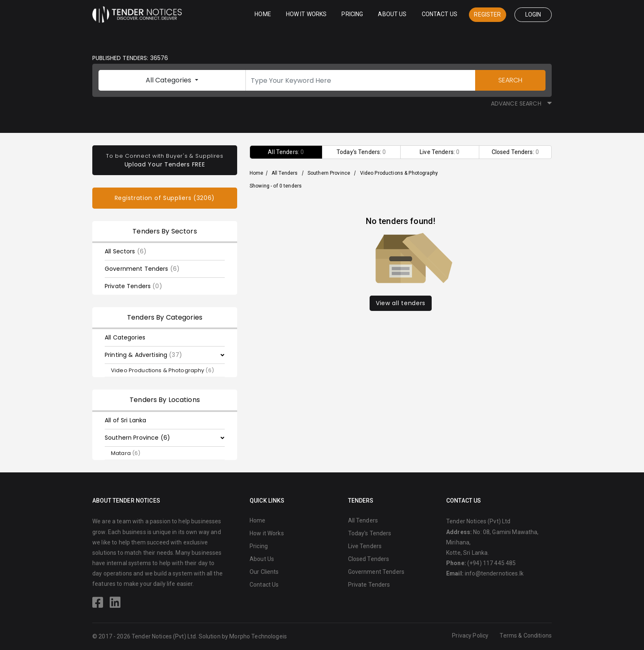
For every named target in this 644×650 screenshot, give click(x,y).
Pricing (352, 14)
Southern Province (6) (137, 438)
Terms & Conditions (526, 636)
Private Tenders (133, 286)
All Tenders (285, 173)
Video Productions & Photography (162, 370)
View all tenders (401, 303)
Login (533, 14)
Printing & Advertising (143, 355)
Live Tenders (365, 546)
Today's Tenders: (361, 152)
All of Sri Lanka (125, 420)
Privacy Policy (470, 636)
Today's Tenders (370, 533)
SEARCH (510, 80)
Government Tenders (142, 269)
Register (487, 14)
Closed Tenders (369, 559)
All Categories (169, 80)
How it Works (306, 14)
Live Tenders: (440, 152)
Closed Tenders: (515, 152)
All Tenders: (286, 152)
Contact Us (440, 14)
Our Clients (264, 572)
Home (263, 14)
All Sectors (126, 251)
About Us (392, 14)
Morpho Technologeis (258, 636)
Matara (126, 453)
